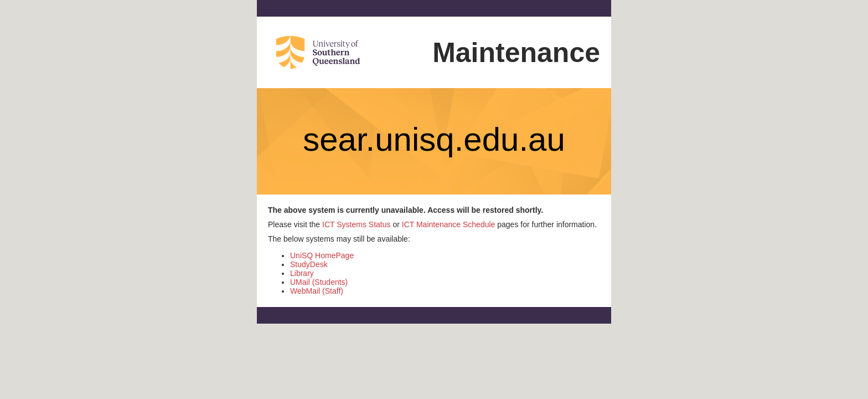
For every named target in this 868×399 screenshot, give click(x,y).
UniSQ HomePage (322, 255)
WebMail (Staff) (317, 291)
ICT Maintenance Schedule (449, 224)
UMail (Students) (319, 282)
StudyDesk (309, 264)
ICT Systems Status (356, 224)
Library (302, 273)
